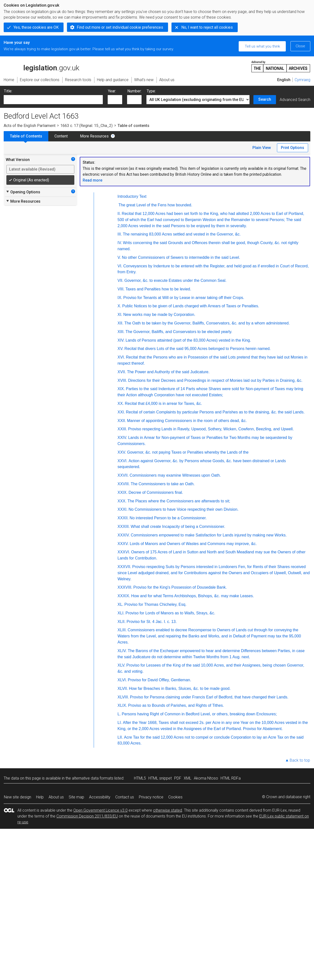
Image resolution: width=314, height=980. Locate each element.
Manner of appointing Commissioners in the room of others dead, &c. (187, 421)
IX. (120, 298)
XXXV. (123, 544)
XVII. (122, 372)
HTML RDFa (231, 778)
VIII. (121, 289)
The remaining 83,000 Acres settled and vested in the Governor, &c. (182, 234)
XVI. (121, 357)
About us (56, 797)
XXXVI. (124, 552)
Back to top (300, 760)
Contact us (125, 797)
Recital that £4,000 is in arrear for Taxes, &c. (164, 403)
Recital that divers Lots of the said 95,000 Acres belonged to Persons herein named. (197, 349)
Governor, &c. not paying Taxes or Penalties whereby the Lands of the (188, 452)
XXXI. (123, 509)
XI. (120, 315)
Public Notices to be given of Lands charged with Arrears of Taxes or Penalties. (191, 306)
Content (61, 136)
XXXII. (123, 518)
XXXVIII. (125, 587)
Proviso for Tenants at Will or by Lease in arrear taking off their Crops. (184, 298)
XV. (120, 349)
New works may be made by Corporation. (159, 315)
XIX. (121, 389)
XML (188, 778)
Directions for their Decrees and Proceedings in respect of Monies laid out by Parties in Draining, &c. (215, 380)
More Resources (94, 136)
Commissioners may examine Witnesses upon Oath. (175, 475)
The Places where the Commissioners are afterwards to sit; (179, 501)
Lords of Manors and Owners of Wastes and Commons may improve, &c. (193, 544)
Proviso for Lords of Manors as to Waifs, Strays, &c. (170, 613)
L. (119, 714)
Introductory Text (132, 196)
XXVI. (123, 461)
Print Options (293, 148)
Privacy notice (151, 797)
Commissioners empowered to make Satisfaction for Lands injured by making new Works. (209, 535)
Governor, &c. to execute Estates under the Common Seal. (175, 280)
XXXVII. (124, 567)
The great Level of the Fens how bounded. (155, 205)
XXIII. (122, 429)
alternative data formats (93, 778)
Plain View (262, 148)
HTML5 (140, 778)
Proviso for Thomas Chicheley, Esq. (155, 604)
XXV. (122, 452)
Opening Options (23, 192)
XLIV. (122, 651)
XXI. (121, 412)
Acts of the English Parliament (30, 126)
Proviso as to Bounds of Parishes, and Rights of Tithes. (176, 705)
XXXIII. (124, 527)
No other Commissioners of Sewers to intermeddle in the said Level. (181, 257)
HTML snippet (160, 778)
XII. (120, 323)
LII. (120, 737)
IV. (120, 243)
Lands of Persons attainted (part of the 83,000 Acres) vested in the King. (188, 340)
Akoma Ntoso (206, 778)
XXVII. (123, 475)
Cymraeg (302, 80)
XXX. (122, 501)
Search (265, 99)
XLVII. (123, 688)
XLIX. (122, 705)
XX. (121, 403)
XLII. (122, 622)
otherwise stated (168, 810)
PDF (178, 778)
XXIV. (122, 438)
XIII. (121, 332)
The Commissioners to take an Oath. (163, 484)
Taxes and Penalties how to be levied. (158, 289)
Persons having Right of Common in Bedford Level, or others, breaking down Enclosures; (199, 714)
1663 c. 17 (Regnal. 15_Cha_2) (86, 126)
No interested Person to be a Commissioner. (168, 518)
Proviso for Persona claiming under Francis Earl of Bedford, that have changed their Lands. (209, 697)
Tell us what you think (262, 46)
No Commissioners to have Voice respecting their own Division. (183, 509)
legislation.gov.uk (41, 66)
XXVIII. (124, 484)
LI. (120, 723)
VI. (120, 266)
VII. (120, 280)
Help (40, 797)
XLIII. (122, 630)
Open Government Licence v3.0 (100, 810)
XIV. (121, 340)
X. (119, 306)
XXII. (122, 421)
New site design (18, 797)
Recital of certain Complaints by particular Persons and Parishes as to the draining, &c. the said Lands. (215, 412)
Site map (76, 797)
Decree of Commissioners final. (156, 492)
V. (119, 257)
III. (120, 234)
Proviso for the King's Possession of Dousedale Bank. (180, 587)
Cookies (175, 797)
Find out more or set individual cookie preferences (120, 27)
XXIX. (123, 492)
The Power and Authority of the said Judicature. (168, 372)
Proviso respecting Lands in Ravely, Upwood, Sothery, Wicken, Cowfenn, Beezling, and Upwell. (211, 429)
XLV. (121, 665)
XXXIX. (124, 596)
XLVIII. (123, 697)
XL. (120, 604)
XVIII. (122, 380)
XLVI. (122, 680)
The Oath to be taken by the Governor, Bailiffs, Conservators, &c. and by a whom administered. (207, 323)
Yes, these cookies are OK (36, 27)
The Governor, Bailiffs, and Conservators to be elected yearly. (179, 332)
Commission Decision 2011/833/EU (87, 816)
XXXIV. (124, 535)
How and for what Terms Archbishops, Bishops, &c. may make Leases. (193, 596)
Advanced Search (295, 100)
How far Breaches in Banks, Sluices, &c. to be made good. (180, 688)
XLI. (121, 613)
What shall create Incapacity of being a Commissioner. (178, 527)
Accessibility (100, 797)
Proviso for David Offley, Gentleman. (159, 680)
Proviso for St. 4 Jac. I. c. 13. (152, 622)
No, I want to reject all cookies (207, 27)
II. (119, 214)
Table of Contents (26, 136)
